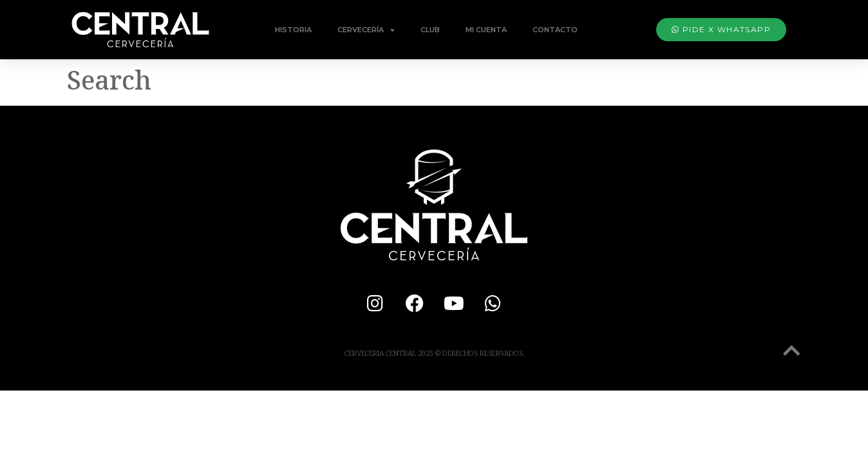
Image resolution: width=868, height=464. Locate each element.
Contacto (555, 30)
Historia (293, 30)
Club (430, 30)
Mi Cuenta (486, 30)
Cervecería (366, 30)
